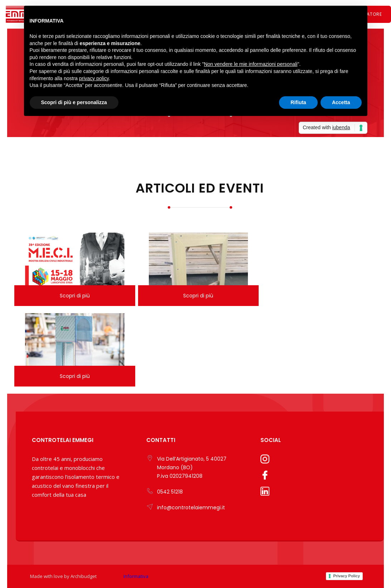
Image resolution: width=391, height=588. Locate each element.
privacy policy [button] (94, 78)
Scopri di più (75, 296)
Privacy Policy (346, 576)
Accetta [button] (341, 102)
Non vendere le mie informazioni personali (251, 64)
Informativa (136, 576)
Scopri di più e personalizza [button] (74, 102)
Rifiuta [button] (298, 102)
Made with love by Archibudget (63, 576)
